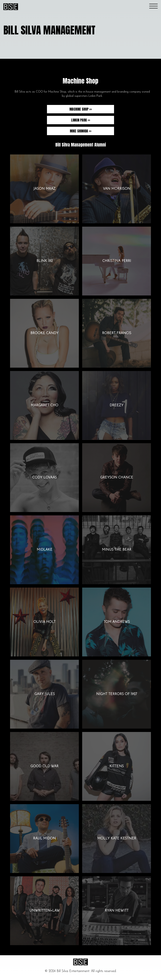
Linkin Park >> (81, 120)
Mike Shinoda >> (81, 131)
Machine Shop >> (81, 109)
